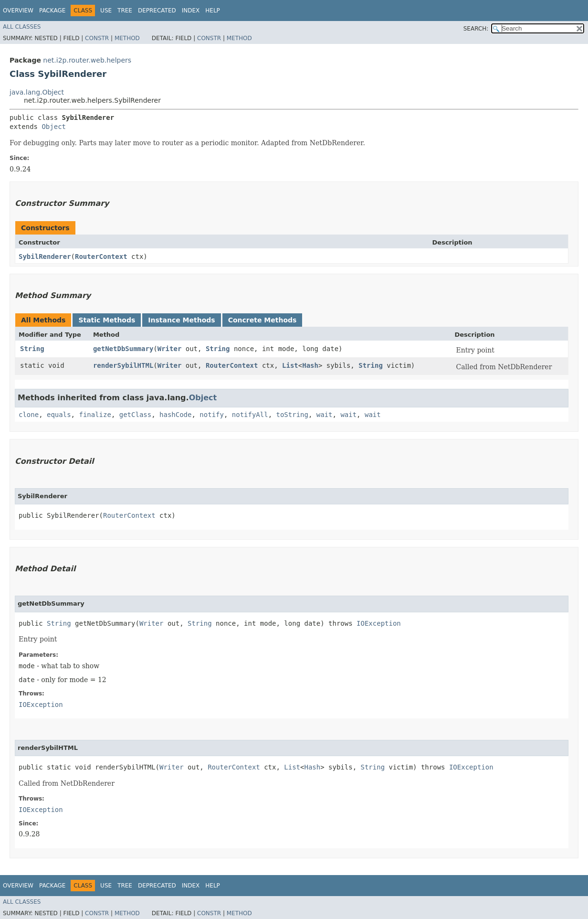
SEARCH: (476, 29)
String (32, 349)
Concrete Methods (262, 320)
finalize (95, 415)
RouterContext (101, 256)
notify (212, 415)
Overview (18, 11)
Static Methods (107, 320)
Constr (97, 38)
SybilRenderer (45, 256)
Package (52, 11)
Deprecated (157, 11)
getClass (135, 415)
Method (127, 38)
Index (191, 11)
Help (213, 11)
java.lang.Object (37, 92)
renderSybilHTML (123, 365)
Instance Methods (181, 320)
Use (106, 11)
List (290, 365)
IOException (379, 623)
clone (29, 415)
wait (325, 415)
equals (59, 415)
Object (54, 127)
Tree (125, 11)
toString (292, 415)
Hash (310, 365)
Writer (170, 349)
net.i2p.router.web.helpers (87, 60)
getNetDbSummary (123, 349)
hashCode (175, 415)
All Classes (22, 27)
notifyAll (250, 415)
